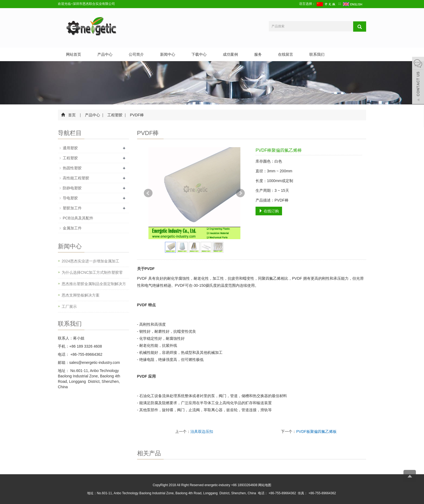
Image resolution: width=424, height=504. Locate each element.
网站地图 (265, 485)
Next (240, 193)
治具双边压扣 (202, 431)
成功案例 (230, 54)
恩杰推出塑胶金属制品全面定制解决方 (94, 284)
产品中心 (105, 54)
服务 (258, 54)
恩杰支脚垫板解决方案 (81, 295)
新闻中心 (168, 54)
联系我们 (317, 54)
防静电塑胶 (72, 188)
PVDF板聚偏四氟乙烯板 (316, 431)
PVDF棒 (136, 115)
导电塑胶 (70, 198)
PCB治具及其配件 (78, 218)
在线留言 (286, 54)
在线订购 (269, 211)
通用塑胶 (70, 148)
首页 (72, 115)
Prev (148, 193)
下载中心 (199, 54)
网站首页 (74, 54)
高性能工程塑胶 (76, 178)
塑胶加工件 (72, 208)
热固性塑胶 (72, 168)
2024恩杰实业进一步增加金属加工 (90, 261)
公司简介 (136, 54)
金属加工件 (72, 228)
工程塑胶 (115, 115)
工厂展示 (69, 307)
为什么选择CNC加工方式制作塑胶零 (92, 272)
